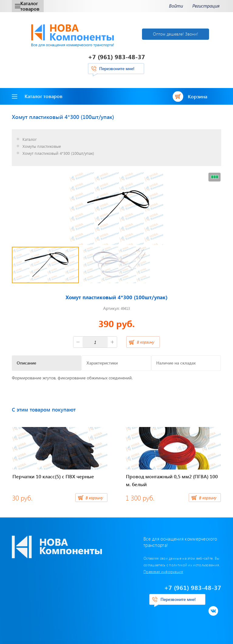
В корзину (145, 342)
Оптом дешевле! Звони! (176, 34)
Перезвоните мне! (117, 68)
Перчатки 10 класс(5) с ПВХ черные (53, 476)
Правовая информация (163, 571)
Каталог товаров (27, 6)
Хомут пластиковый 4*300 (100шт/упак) (58, 153)
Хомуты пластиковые (42, 146)
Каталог (30, 139)
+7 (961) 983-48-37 (116, 57)
